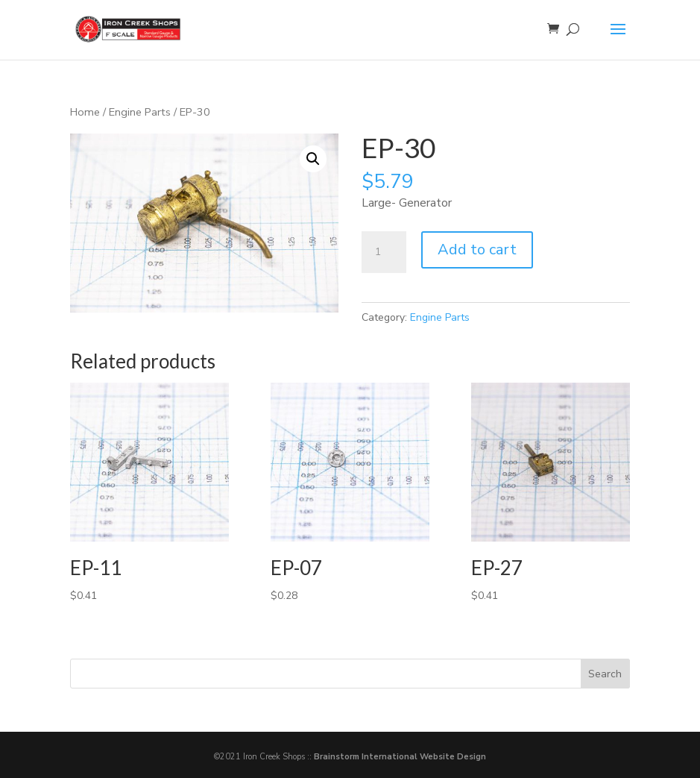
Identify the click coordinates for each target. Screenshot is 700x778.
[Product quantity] (384, 252)
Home (85, 112)
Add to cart (477, 250)
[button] (313, 159)
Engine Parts (140, 112)
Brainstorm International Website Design (400, 757)
